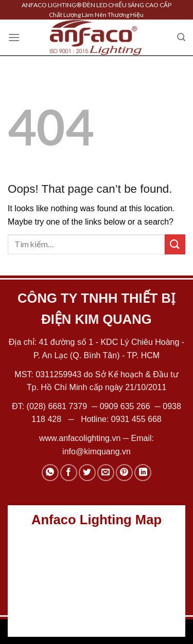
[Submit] (175, 244)
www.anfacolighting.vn (80, 438)
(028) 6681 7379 (58, 406)
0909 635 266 (125, 406)
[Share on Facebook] (69, 473)
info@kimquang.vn (97, 452)
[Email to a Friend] (106, 473)
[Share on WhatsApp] (50, 473)
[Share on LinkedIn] (143, 473)
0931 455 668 (136, 419)
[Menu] (14, 37)
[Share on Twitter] (87, 473)
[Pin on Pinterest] (124, 473)
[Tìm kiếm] (181, 37)
